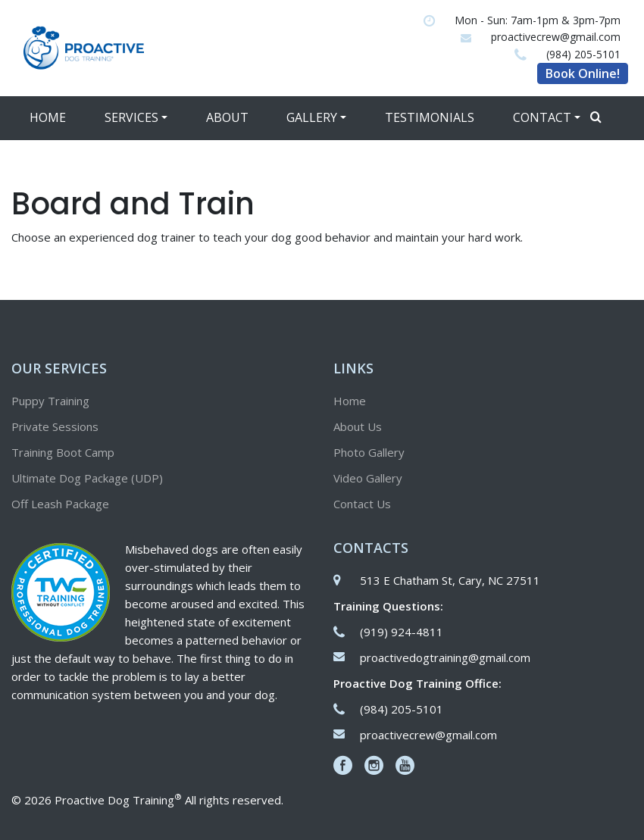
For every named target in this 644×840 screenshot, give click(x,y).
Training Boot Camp (63, 452)
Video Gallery (368, 478)
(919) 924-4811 (402, 632)
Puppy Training (50, 401)
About (227, 117)
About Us (358, 426)
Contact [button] (542, 117)
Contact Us (362, 504)
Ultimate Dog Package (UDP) (87, 478)
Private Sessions (55, 426)
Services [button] (131, 117)
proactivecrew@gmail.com (556, 37)
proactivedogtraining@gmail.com (445, 657)
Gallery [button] (312, 117)
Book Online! (583, 73)
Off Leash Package (60, 504)
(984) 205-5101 (583, 54)
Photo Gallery (369, 452)
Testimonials (430, 117)
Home (48, 117)
